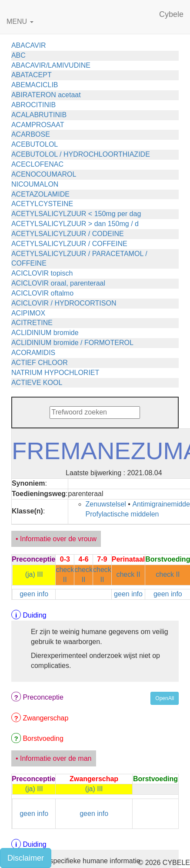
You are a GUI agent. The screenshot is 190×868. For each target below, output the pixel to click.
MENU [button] (20, 21)
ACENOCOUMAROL (44, 174)
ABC (18, 55)
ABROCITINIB (33, 105)
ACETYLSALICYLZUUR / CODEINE (68, 234)
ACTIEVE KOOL (37, 383)
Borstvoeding (43, 738)
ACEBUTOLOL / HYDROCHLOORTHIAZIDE (81, 154)
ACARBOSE (31, 134)
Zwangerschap (45, 718)
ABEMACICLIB (35, 85)
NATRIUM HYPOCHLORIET (55, 373)
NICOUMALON (35, 184)
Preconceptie (43, 697)
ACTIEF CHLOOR (40, 363)
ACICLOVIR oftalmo (42, 293)
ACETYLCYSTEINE (42, 204)
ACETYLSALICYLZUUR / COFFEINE (69, 244)
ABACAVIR (29, 45)
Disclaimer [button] (26, 858)
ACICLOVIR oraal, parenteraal (58, 283)
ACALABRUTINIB (39, 115)
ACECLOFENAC (37, 164)
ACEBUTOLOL (35, 144)
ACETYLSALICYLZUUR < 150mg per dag (76, 214)
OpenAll (165, 698)
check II (128, 574)
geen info (34, 594)
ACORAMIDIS (33, 353)
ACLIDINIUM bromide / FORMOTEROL (72, 343)
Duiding (34, 615)
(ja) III (34, 574)
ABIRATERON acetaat (46, 95)
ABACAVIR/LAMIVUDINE (51, 65)
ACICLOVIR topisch (42, 273)
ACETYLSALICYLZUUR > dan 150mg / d (75, 224)
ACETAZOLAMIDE (40, 194)
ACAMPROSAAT (38, 125)
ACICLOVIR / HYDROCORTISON (64, 303)
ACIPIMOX (28, 313)
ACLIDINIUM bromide (45, 333)
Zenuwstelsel (106, 504)
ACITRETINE (32, 323)
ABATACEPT (32, 75)
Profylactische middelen (122, 514)
